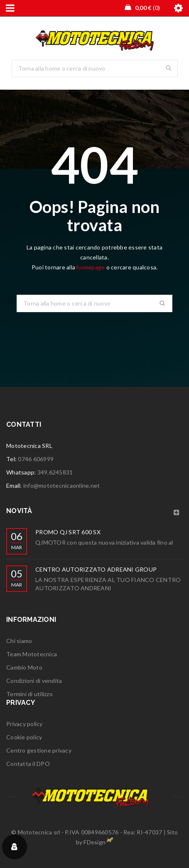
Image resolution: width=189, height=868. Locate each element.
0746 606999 (36, 459)
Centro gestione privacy (39, 750)
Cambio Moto (24, 667)
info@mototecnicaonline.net (62, 485)
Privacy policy (25, 724)
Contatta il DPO (28, 764)
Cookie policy (24, 737)
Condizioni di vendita (34, 681)
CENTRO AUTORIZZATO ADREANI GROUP (96, 569)
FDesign (94, 842)
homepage (91, 267)
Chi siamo (19, 641)
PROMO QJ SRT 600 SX (68, 532)
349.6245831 (55, 472)
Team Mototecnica (32, 654)
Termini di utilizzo (29, 694)
